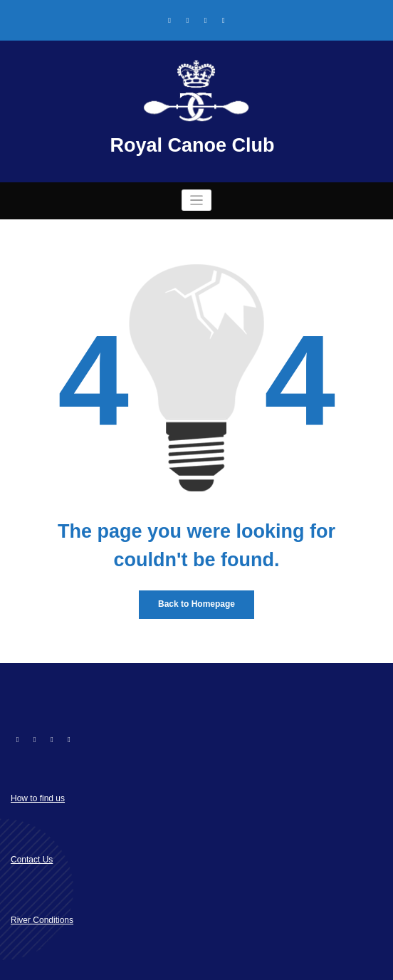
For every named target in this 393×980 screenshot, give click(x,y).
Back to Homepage (197, 604)
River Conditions (42, 920)
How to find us (38, 798)
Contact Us (32, 860)
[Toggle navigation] (197, 200)
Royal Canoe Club (192, 145)
